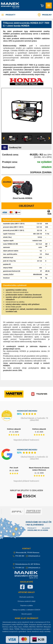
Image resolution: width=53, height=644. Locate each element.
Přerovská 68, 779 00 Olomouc (26, 553)
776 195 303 (19, 556)
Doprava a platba (27, 605)
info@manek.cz (33, 556)
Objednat (26, 206)
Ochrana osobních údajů (26, 601)
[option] (26, 110)
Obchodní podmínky (26, 597)
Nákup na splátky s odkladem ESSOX (26, 610)
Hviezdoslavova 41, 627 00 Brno (26, 564)
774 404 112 (19, 568)
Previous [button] (4, 138)
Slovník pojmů (26, 614)
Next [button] (49, 138)
